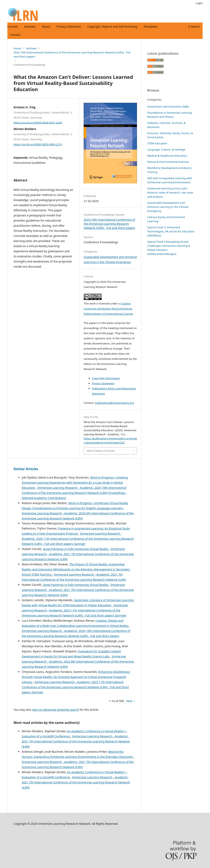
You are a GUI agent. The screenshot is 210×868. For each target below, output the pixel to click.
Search (194, 27)
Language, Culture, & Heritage (166, 149)
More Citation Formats (101, 451)
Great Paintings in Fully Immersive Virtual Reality (76, 549)
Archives (30, 27)
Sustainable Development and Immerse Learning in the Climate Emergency (168, 207)
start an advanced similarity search (55, 710)
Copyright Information (106, 378)
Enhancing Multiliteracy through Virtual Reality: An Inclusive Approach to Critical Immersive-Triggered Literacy (76, 677)
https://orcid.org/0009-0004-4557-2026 (38, 122)
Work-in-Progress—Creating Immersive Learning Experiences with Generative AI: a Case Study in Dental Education (75, 483)
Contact (15, 35)
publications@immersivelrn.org (114, 403)
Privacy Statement (69, 27)
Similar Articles (26, 469)
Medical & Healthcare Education (167, 156)
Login (199, 3)
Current (13, 27)
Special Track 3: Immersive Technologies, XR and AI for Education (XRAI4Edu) (171, 231)
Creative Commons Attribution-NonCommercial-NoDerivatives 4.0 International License (108, 309)
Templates (151, 27)
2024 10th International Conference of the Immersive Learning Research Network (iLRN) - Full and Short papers (72, 54)
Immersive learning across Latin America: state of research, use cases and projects (170, 192)
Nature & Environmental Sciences (168, 162)
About (46, 27)
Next (129, 701)
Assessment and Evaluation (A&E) (168, 106)
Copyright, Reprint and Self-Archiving (112, 27)
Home (17, 48)
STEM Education (157, 143)
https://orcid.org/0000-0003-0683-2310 (38, 144)
